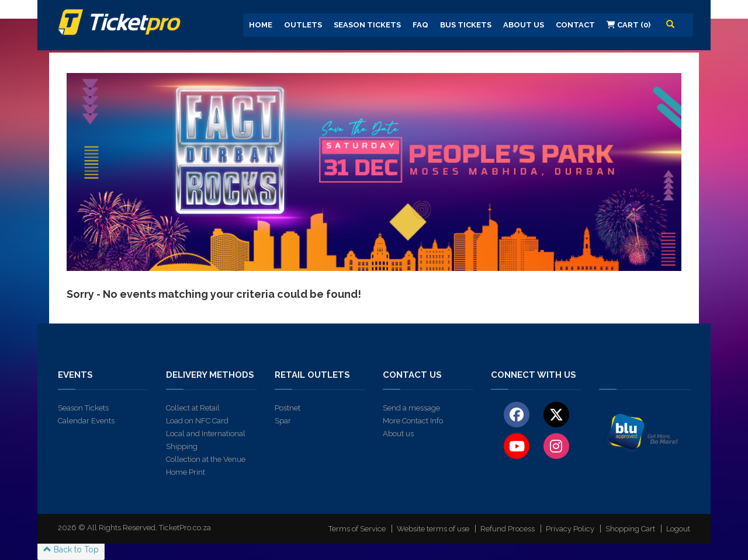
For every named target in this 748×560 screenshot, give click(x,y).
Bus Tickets (466, 25)
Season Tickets (367, 25)
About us (398, 434)
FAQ (420, 25)
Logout (678, 529)
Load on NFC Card (197, 421)
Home (261, 25)
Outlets (303, 25)
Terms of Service (357, 529)
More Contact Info (413, 421)
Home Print (186, 472)
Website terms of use (433, 529)
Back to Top (71, 549)
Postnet (288, 408)
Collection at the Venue (206, 459)
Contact (575, 25)
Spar (283, 421)
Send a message (411, 408)
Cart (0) (628, 25)
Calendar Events (86, 421)
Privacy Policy (570, 529)
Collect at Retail (193, 408)
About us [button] (524, 25)
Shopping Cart (630, 529)
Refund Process (508, 529)
